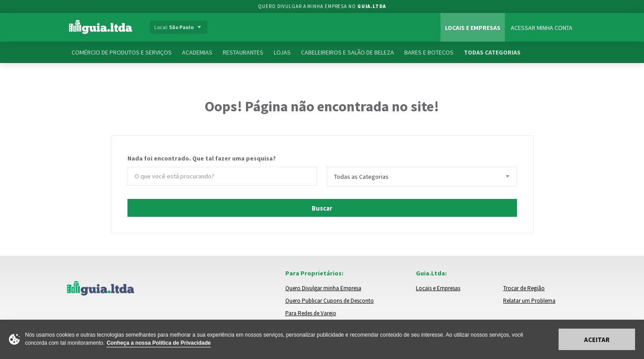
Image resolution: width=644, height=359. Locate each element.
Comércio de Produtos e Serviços (122, 52)
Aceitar (597, 340)
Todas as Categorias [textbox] (361, 177)
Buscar (322, 208)
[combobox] (422, 177)
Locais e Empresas (473, 28)
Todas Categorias (492, 52)
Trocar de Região (524, 288)
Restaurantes (243, 52)
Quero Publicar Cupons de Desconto (330, 301)
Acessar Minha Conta (542, 28)
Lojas (282, 52)
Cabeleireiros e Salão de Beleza (347, 52)
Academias (197, 52)
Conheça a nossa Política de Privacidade (159, 343)
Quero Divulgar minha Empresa (323, 288)
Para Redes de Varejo (311, 313)
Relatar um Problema (529, 301)
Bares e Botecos (429, 52)
